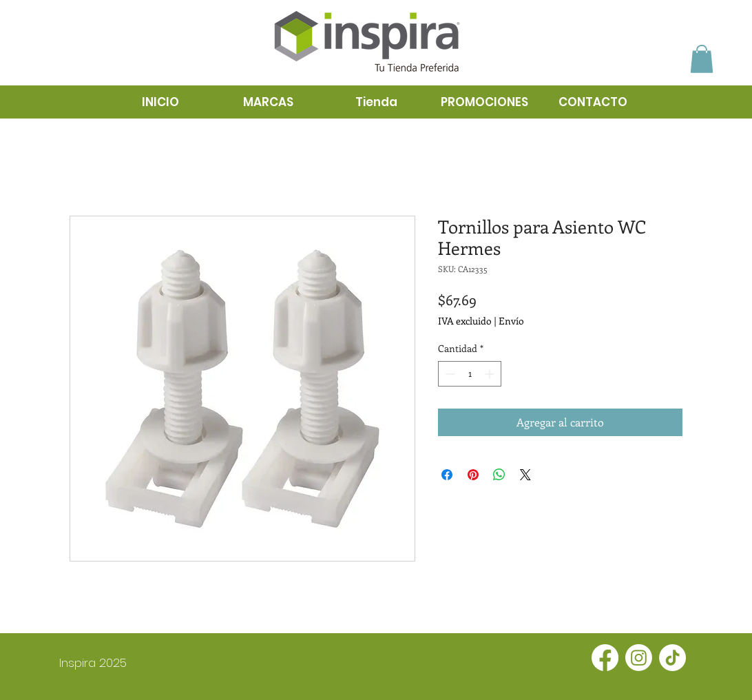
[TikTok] (672, 658)
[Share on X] (525, 475)
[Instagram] (639, 658)
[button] (702, 59)
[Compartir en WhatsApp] (499, 475)
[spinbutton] (470, 374)
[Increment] (491, 374)
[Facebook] (605, 658)
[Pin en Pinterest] (473, 475)
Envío (511, 321)
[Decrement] (449, 374)
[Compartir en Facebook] (447, 475)
